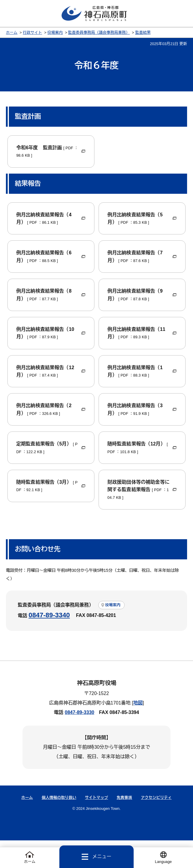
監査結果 (143, 33)
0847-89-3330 (80, 740)
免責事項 (124, 825)
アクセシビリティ (156, 825)
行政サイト (32, 33)
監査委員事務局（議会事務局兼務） (99, 33)
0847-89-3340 (49, 643)
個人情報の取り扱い (59, 825)
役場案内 (55, 33)
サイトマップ (96, 825)
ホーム (12, 33)
